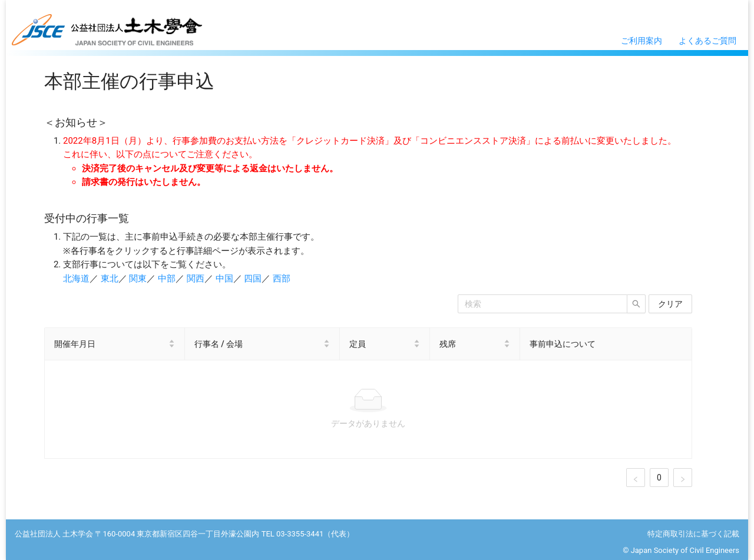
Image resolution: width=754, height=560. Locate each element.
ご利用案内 (641, 41)
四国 (253, 279)
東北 (110, 279)
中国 (224, 279)
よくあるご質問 (707, 41)
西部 (282, 279)
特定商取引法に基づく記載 (693, 534)
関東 (138, 279)
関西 (196, 279)
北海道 (76, 279)
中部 (167, 279)
